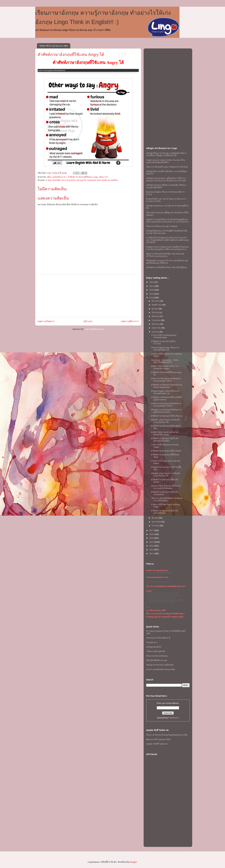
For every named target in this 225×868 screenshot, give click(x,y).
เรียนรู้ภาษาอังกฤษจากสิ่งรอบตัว (160, 665)
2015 (152, 538)
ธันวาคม (156, 301)
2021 (152, 286)
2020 (152, 290)
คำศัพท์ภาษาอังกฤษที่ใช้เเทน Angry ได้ (71, 55)
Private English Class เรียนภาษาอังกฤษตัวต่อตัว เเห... (165, 392)
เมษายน (155, 332)
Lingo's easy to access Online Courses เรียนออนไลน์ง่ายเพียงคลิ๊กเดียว (166, 161)
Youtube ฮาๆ (152, 642)
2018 (152, 298)
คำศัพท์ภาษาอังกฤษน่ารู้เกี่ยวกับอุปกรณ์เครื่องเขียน (165, 440)
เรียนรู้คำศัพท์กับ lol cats (157, 660)
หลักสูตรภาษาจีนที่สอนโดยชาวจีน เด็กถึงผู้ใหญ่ (166, 267)
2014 (152, 542)
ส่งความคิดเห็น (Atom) (94, 329)
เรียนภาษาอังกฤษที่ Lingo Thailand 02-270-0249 (167, 167)
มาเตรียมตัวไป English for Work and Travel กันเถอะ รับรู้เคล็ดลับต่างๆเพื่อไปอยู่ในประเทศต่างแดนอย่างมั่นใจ (168, 240)
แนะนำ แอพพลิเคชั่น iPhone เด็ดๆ (161, 669)
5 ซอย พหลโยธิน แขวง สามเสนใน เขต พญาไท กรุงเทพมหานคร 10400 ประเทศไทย (82, 180)
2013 (152, 546)
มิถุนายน (156, 324)
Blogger (133, 862)
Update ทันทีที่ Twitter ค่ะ (157, 744)
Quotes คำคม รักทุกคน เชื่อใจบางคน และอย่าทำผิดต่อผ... (166, 487)
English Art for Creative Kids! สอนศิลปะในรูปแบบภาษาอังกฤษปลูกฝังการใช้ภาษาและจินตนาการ (167, 248)
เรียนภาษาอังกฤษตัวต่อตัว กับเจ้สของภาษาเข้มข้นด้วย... (167, 499)
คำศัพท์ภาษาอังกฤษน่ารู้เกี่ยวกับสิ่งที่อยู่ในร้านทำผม (166, 398)
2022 (152, 282)
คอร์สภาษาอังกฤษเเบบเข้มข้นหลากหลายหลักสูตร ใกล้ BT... (166, 380)
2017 (152, 530)
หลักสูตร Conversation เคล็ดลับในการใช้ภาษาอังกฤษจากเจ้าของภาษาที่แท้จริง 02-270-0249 (166, 179)
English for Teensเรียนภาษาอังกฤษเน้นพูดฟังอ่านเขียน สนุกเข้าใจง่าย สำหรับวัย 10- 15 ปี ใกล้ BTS (167, 221)
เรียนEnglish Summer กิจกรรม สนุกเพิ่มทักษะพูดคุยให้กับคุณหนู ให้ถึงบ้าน (167, 262)
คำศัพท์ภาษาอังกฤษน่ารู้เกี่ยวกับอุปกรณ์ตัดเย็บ (165, 512)
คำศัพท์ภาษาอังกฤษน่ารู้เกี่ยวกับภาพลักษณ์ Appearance (167, 386)
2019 (152, 294)
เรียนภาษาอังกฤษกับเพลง (157, 656)
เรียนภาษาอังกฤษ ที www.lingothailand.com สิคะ (167, 735)
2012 (152, 550)
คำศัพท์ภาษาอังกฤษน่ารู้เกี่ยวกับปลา (166, 451)
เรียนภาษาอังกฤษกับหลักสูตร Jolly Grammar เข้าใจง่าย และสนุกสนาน (165, 255)
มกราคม (156, 526)
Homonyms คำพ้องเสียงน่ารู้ (158, 638)
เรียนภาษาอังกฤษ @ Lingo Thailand (162, 226)
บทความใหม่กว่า (46, 321)
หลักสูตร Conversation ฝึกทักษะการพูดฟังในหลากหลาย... (166, 411)
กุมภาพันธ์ (156, 522)
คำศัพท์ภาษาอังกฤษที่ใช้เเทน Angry (83, 177)
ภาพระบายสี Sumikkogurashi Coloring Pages (164, 336)
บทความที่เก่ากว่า (130, 321)
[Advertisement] (88, 296)
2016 (152, 534)
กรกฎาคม (156, 320)
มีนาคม (155, 518)
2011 (152, 554)
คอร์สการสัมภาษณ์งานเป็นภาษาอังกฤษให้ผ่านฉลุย (165, 367)
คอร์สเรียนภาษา (60, 177)
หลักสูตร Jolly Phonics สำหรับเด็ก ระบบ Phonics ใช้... (165, 421)
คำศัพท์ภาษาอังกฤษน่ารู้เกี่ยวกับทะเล (167, 416)
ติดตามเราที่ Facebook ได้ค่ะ (159, 739)
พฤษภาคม (157, 328)
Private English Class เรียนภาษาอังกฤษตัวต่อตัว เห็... (165, 349)
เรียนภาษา (104, 177)
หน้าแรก (88, 321)
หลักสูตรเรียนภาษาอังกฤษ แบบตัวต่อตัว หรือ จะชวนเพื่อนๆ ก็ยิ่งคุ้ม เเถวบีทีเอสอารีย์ (166, 154)
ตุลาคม (155, 309)
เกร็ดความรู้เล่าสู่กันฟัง (156, 651)
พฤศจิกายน (157, 305)
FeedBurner (174, 718)
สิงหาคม (156, 316)
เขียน (49, 177)
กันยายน (156, 312)
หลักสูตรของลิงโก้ (154, 647)
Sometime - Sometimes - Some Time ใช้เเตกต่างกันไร (165, 361)
